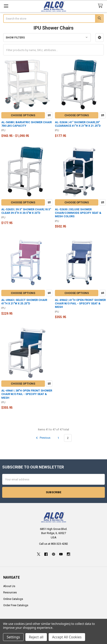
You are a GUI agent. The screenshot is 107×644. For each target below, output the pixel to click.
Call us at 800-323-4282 (53, 544)
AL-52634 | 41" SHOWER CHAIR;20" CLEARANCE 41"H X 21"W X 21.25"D (78, 124)
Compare (49, 115)
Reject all (36, 637)
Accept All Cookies (67, 637)
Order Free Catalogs (16, 605)
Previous (43, 438)
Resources (10, 592)
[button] (100, 38)
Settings (13, 637)
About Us (9, 586)
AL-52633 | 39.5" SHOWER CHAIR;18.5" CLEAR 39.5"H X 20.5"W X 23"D (26, 211)
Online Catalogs (13, 599)
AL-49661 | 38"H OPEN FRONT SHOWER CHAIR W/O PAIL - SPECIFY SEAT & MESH (27, 394)
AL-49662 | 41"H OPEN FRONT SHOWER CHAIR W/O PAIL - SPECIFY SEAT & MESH (80, 304)
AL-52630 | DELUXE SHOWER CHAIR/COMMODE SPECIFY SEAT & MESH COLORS (78, 213)
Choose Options (23, 115)
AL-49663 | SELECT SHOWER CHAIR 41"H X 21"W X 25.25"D (24, 302)
